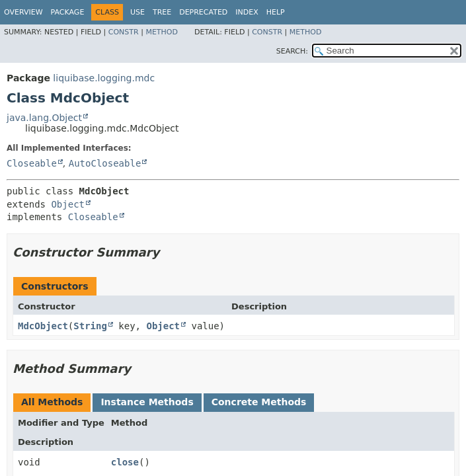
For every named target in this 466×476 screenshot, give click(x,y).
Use (137, 12)
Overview (23, 12)
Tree (162, 12)
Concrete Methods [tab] (259, 402)
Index (247, 12)
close (125, 462)
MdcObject (43, 326)
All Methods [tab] (52, 402)
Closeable (32, 163)
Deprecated (203, 12)
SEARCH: (292, 51)
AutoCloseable (105, 163)
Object (68, 204)
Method (162, 32)
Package (68, 12)
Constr (124, 32)
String (90, 326)
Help (276, 12)
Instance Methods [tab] (147, 402)
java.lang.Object (44, 118)
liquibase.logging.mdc (104, 78)
